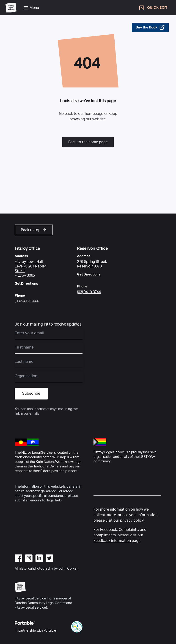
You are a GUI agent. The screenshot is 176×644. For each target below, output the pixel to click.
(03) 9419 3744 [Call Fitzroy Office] (27, 301)
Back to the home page (88, 142)
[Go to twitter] (49, 558)
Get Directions (26, 284)
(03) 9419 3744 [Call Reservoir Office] (89, 292)
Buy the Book (150, 27)
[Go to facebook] (18, 558)
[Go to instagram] (29, 558)
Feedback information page (117, 541)
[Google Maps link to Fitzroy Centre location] (35, 269)
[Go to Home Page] (11, 8)
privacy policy (132, 520)
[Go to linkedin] (39, 558)
